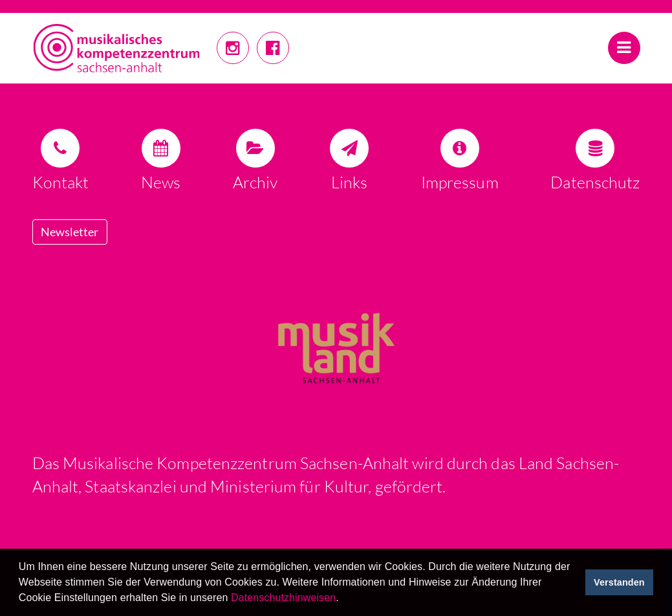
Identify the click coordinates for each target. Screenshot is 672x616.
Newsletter (70, 232)
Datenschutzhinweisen (283, 598)
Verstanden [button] (619, 582)
